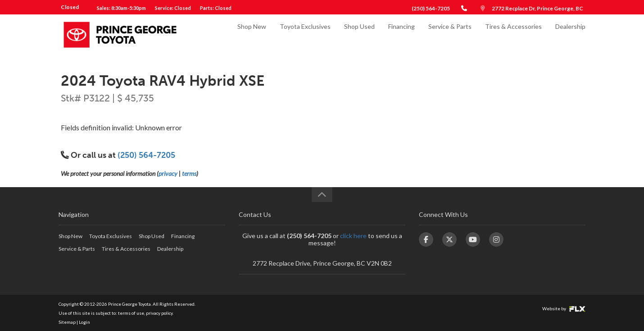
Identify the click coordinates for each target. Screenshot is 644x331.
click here (353, 236)
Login (84, 322)
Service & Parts (450, 34)
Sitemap (67, 322)
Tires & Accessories (513, 34)
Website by (564, 308)
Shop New (252, 34)
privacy (168, 173)
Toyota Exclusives (305, 34)
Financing (401, 34)
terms (189, 173)
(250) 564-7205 (431, 8)
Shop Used (359, 34)
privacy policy (159, 313)
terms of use (131, 313)
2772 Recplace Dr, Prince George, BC (537, 8)
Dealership (570, 34)
